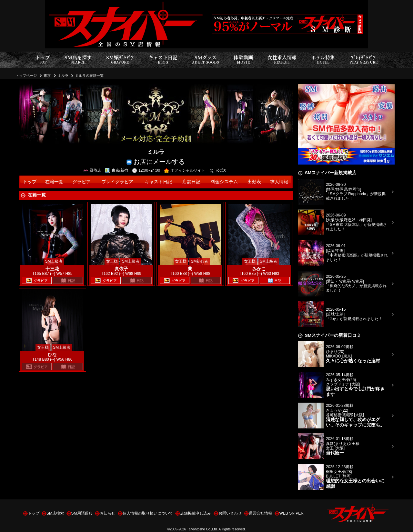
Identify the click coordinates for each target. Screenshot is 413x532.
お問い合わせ (230, 513)
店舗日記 (191, 182)
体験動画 (243, 60)
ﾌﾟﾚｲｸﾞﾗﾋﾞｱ (363, 60)
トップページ (26, 75)
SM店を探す (78, 60)
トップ (43, 60)
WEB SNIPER (292, 513)
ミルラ (63, 75)
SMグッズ (206, 60)
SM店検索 (55, 513)
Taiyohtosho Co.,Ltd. (202, 529)
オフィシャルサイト (185, 170)
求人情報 (279, 182)
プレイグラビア (117, 182)
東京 (47, 75)
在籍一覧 (54, 182)
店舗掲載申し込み (196, 513)
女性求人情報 (282, 60)
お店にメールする (156, 161)
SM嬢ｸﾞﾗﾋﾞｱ (120, 60)
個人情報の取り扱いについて (148, 513)
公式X (218, 170)
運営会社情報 (260, 513)
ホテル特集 (323, 60)
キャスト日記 (163, 60)
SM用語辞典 (82, 513)
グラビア (82, 182)
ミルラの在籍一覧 (89, 75)
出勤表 (254, 182)
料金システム (224, 182)
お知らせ (107, 513)
